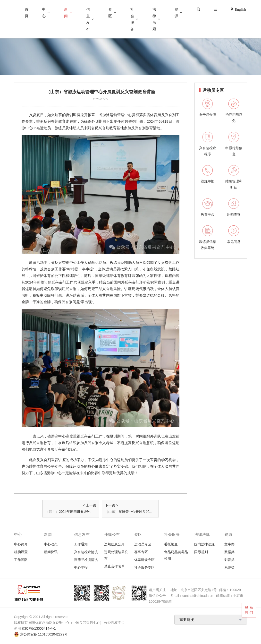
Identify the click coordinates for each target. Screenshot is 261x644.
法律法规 (154, 19)
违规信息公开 (114, 544)
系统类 (229, 567)
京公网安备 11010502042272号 (44, 634)
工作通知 (81, 544)
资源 (176, 13)
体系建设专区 (144, 560)
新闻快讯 (51, 552)
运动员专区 (143, 544)
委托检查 (171, 544)
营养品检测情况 (86, 560)
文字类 (229, 544)
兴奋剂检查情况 (86, 552)
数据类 (229, 552)
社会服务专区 (144, 567)
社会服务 (132, 19)
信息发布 (88, 19)
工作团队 (21, 560)
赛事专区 (141, 552)
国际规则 (201, 552)
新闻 (66, 13)
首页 (27, 13)
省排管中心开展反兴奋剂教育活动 (144, 512)
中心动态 (51, 544)
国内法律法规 (204, 544)
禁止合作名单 (114, 566)
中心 (44, 13)
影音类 (229, 560)
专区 (110, 13)
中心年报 (81, 567)
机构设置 (21, 552)
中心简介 (21, 544)
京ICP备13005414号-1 (39, 628)
